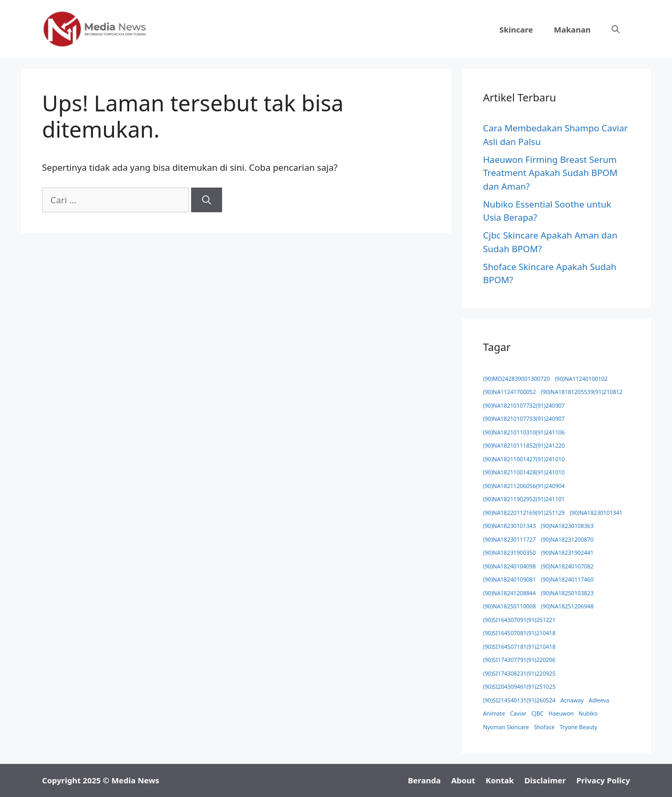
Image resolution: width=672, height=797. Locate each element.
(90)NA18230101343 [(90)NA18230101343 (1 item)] (510, 526)
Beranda (424, 780)
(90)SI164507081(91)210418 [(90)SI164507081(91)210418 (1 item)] (519, 633)
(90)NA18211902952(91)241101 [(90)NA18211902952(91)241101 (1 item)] (524, 499)
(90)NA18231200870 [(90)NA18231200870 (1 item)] (567, 540)
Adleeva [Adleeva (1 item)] (599, 700)
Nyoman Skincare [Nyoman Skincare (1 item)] (506, 727)
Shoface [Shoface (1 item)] (544, 727)
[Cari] (207, 200)
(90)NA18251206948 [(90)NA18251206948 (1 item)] (567, 606)
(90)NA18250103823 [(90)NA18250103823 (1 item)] (567, 593)
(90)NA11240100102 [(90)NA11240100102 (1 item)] (581, 379)
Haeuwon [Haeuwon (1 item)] (561, 713)
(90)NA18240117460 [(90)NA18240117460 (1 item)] (567, 579)
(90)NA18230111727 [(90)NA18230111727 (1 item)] (510, 540)
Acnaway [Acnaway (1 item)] (572, 700)
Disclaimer (545, 780)
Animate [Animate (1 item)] (494, 713)
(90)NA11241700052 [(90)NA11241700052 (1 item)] (510, 392)
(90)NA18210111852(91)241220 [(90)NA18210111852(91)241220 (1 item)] (524, 446)
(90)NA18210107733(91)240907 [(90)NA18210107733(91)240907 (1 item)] (524, 419)
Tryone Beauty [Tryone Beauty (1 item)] (579, 727)
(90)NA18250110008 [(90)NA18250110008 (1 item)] (510, 606)
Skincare (516, 29)
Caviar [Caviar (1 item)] (518, 713)
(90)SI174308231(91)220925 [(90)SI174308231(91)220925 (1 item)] (519, 674)
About (463, 780)
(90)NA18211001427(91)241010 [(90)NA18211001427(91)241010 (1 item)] (524, 459)
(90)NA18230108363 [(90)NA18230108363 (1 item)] (567, 526)
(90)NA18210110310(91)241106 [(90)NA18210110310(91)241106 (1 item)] (524, 432)
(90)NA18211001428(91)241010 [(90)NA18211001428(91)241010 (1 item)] (524, 472)
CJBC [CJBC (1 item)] (537, 713)
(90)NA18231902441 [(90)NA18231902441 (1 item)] (567, 553)
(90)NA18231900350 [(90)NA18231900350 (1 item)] (510, 553)
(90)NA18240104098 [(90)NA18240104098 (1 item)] (510, 566)
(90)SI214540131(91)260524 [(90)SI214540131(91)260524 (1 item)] (519, 700)
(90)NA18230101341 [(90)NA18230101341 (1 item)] (596, 513)
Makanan (572, 29)
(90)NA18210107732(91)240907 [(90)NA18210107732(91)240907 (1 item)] (524, 406)
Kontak (500, 780)
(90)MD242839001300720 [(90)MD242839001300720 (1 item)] (516, 379)
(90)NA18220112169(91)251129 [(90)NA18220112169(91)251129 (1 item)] (524, 513)
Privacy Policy (603, 780)
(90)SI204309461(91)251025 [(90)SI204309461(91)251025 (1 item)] (519, 687)
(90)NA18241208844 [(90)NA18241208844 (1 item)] (510, 593)
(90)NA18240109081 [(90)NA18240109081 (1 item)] (510, 579)
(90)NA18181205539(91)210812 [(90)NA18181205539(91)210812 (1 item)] (582, 392)
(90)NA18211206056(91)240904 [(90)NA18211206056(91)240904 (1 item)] (524, 486)
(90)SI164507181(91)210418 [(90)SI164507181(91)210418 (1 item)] (519, 647)
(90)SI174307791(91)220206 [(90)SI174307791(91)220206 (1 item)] (519, 660)
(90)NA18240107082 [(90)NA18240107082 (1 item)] (567, 566)
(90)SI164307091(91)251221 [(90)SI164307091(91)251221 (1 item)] (519, 620)
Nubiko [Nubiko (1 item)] (588, 713)
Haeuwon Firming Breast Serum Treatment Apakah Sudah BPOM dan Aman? (550, 173)
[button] (616, 29)
